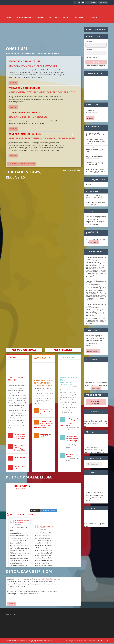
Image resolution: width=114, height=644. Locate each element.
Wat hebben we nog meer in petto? (22, 165)
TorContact (93, 19)
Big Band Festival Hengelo (28, 118)
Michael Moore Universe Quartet (33, 67)
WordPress (48, 642)
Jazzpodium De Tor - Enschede (22, 523)
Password (88, 51)
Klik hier (90, 119)
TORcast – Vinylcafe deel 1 (95, 306)
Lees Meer (12, 605)
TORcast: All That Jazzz (95, 253)
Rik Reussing (66, 388)
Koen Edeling (72, 428)
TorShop (66, 19)
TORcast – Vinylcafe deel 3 (95, 259)
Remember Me (90, 59)
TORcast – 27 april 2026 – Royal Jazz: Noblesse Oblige (20, 449)
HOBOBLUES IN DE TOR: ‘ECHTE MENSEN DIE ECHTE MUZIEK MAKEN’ (43, 384)
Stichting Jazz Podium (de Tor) (76, 642)
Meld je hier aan (93, 352)
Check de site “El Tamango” (96, 403)
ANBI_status (46, 580)
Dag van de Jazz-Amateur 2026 (95, 158)
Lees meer (13, 84)
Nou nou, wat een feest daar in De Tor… (46, 413)
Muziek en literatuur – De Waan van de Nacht (42, 140)
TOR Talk (40, 19)
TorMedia (53, 19)
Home (10, 19)
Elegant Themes (22, 642)
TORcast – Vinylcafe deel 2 (95, 282)
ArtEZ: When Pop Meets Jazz (96, 164)
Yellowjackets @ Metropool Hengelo (95, 198)
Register (102, 67)
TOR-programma (24, 19)
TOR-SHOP (94, 243)
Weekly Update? (72, 172)
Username (89, 43)
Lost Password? (93, 67)
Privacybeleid (91, 642)
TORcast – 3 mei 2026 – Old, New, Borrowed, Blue (19, 438)
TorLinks (79, 19)
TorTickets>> (97, 225)
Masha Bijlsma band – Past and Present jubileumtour (95, 171)
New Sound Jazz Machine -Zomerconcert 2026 (42, 93)
